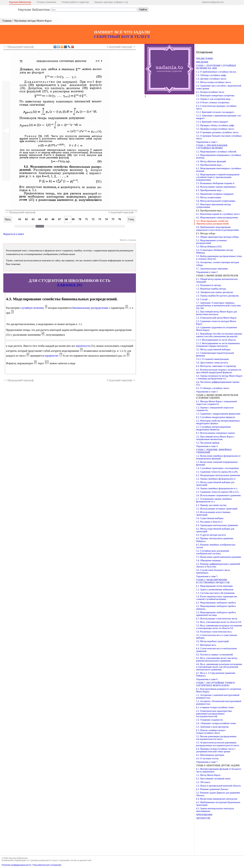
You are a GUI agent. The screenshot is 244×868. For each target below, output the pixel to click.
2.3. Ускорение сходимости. (210, 720)
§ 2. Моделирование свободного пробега (216, 603)
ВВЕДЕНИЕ (202, 62)
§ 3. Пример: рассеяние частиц (211, 505)
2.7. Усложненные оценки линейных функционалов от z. (214, 500)
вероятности (83, 346)
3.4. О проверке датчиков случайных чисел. (217, 132)
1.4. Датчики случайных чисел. (211, 79)
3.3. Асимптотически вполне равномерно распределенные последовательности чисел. (218, 744)
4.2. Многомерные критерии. (210, 755)
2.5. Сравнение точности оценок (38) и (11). (218, 492)
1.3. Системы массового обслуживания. (215, 593)
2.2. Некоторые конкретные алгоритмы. (215, 96)
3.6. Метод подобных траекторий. (213, 641)
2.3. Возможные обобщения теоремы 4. (215, 183)
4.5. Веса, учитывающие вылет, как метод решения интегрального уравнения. (217, 659)
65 (46, 219)
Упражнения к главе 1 (207, 142)
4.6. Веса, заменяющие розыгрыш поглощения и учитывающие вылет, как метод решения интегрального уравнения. (219, 667)
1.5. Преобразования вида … (210, 165)
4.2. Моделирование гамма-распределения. (217, 218)
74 (106, 219)
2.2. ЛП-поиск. (203, 782)
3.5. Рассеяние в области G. (210, 522)
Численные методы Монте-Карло (33, 21)
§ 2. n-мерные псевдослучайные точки (215, 707)
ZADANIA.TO (70, 285)
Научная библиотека (20, 2)
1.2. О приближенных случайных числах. (216, 72)
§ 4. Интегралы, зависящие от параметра (216, 366)
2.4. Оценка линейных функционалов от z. (217, 488)
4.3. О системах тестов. (208, 759)
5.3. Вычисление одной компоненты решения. (219, 557)
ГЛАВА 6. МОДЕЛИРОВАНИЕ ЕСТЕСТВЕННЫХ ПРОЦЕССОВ (213, 581)
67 (60, 219)
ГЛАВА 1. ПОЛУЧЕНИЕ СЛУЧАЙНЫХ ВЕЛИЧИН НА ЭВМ (216, 67)
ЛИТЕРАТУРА (203, 818)
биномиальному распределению (90, 308)
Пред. (8, 219)
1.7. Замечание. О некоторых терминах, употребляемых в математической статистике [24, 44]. (218, 306)
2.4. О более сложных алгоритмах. (213, 103)
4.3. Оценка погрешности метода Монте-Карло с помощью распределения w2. (219, 377)
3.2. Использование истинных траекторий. (217, 509)
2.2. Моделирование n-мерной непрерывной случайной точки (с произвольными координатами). (218, 177)
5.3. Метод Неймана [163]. (209, 247)
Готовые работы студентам (75, 2)
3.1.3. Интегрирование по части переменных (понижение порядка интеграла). (218, 345)
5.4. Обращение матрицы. (209, 560)
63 (33, 219)
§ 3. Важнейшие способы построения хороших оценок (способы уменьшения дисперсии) (219, 335)
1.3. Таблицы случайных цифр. (211, 75)
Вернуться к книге (14, 234)
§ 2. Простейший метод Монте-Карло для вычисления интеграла (216, 313)
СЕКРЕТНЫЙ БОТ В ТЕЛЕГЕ (122, 37)
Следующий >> (121, 47)
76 (120, 219)
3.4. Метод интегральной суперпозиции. (216, 201)
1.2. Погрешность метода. (209, 285)
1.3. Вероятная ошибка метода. (211, 289)
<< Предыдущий (19, 47)
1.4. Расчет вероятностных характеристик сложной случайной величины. (217, 598)
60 (13, 219)
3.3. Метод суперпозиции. (209, 197)
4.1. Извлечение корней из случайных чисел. (218, 214)
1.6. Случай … (203, 299)
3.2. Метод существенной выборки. (213, 350)
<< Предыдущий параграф (20, 212)
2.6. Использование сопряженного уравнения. (219, 495)
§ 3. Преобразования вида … (210, 190)
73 (100, 219)
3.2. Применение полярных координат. (215, 194)
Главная (7, 21)
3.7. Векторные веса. (206, 645)
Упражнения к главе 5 (207, 576)
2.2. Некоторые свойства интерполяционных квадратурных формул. (218, 422)
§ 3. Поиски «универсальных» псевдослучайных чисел (211, 732)
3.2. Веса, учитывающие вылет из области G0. (219, 622)
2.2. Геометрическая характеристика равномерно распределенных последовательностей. (214, 714)
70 (80, 219)
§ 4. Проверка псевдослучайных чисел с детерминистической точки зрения (216, 750)
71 (87, 219)
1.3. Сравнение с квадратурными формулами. (218, 414)
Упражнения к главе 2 (207, 272)
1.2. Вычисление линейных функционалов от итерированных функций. (218, 457)
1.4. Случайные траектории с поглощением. (218, 468)
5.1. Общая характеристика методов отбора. (218, 237)
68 (66, 219)
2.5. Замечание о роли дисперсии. (213, 727)
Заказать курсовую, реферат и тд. (111, 2)
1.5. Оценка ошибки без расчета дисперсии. (218, 296)
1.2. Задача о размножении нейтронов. (215, 590)
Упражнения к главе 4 (207, 446)
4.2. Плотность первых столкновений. (215, 655)
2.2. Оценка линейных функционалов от (216, 479)
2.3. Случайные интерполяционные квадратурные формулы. (213, 428)
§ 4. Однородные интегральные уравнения (217, 525)
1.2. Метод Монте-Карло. (208, 775)
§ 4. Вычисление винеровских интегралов (217, 799)
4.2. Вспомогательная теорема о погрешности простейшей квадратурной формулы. (219, 371)
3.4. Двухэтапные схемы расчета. (212, 363)
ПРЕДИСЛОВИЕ (205, 59)
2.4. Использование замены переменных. (216, 187)
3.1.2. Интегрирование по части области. (216, 340)
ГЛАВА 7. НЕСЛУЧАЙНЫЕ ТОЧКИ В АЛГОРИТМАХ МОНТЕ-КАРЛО (215, 684)
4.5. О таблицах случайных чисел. (213, 388)
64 (40, 219)
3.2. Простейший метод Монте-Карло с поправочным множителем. (215, 438)
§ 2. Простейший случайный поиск (213, 779)
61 (20, 219)
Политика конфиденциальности (16, 865)
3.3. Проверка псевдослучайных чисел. (215, 129)
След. (131, 219)
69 (73, 219)
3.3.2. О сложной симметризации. (213, 359)
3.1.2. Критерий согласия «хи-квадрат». (215, 112)
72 (93, 219)
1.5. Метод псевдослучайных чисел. (214, 82)
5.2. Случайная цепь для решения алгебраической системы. (213, 552)
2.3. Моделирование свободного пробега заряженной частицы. (216, 614)
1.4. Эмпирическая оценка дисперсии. (215, 292)
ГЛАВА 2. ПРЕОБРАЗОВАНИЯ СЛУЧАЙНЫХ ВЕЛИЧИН (212, 147)
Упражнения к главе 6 (207, 679)
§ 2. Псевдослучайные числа (210, 92)
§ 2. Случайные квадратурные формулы (216, 417)
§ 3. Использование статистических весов (217, 619)
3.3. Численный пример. (208, 443)
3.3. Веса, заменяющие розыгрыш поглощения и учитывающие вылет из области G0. (219, 627)
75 (113, 219)
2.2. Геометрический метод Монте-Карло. (217, 318)
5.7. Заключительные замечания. (212, 269)
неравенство (51, 356)
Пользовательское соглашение (47, 865)
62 (27, 219)
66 (53, 219)
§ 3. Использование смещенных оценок (215, 433)
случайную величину (32, 308)
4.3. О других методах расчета (211, 535)
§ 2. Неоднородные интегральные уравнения (218, 475)
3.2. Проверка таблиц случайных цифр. (215, 125)
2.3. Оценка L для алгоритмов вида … (215, 99)
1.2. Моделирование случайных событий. (216, 152)
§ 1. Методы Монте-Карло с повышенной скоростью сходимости (216, 403)
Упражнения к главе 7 (207, 762)
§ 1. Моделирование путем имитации (214, 586)
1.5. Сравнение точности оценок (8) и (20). (217, 472)
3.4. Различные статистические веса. (214, 632)
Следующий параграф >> (123, 212)
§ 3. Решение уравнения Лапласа (212, 789)
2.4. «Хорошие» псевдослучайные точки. (216, 723)
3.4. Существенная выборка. (210, 518)
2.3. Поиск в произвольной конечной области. (219, 786)
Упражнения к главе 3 (207, 392)
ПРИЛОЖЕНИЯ (204, 815)
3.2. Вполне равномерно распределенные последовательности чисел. (216, 738)
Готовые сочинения (46, 2)
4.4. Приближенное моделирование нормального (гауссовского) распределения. (218, 228)
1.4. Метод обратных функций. (211, 161)
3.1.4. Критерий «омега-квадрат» (212, 122)
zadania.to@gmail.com (213, 2)
